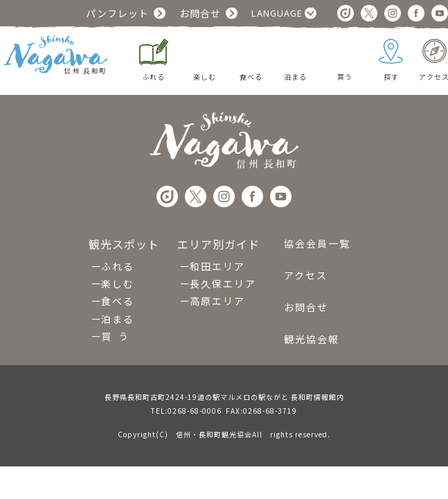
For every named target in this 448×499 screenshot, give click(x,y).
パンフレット (117, 13)
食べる (118, 301)
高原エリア (217, 301)
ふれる (118, 266)
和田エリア (217, 266)
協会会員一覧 (317, 244)
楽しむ (118, 283)
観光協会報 (312, 339)
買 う (115, 336)
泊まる (118, 319)
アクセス (306, 275)
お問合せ (200, 13)
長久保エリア (223, 283)
